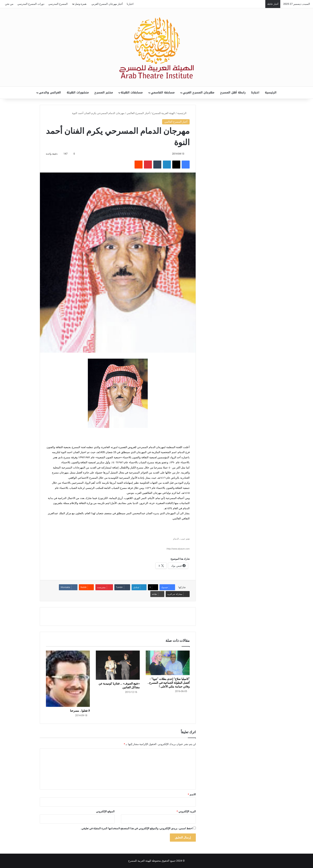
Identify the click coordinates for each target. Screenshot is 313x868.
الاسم (192, 794)
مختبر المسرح (104, 93)
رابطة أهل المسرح (233, 93)
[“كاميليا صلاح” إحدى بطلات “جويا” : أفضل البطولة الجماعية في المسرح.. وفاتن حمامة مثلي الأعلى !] (168, 663)
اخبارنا (130, 4)
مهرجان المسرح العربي (199, 93)
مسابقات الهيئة (132, 93)
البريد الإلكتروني (186, 811)
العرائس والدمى (50, 93)
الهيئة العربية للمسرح (163, 113)
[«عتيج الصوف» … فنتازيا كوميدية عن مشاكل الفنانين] (118, 665)
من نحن (9, 4)
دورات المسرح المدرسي (31, 4)
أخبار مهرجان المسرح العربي (107, 4)
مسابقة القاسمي (163, 93)
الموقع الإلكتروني (105, 811)
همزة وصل (81, 4)
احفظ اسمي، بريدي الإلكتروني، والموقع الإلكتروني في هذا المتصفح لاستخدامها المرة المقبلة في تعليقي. (137, 828)
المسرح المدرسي (58, 4)
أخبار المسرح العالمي (138, 113)
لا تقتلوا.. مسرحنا (80, 711)
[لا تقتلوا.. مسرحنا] (68, 679)
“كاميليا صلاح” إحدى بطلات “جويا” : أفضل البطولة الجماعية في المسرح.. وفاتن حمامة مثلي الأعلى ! (169, 683)
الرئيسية (271, 93)
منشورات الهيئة (78, 93)
